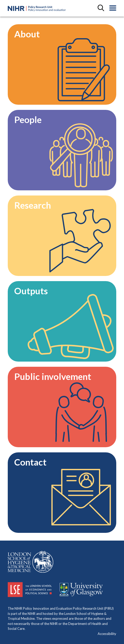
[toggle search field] (101, 8)
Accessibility (107, 634)
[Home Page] (37, 9)
